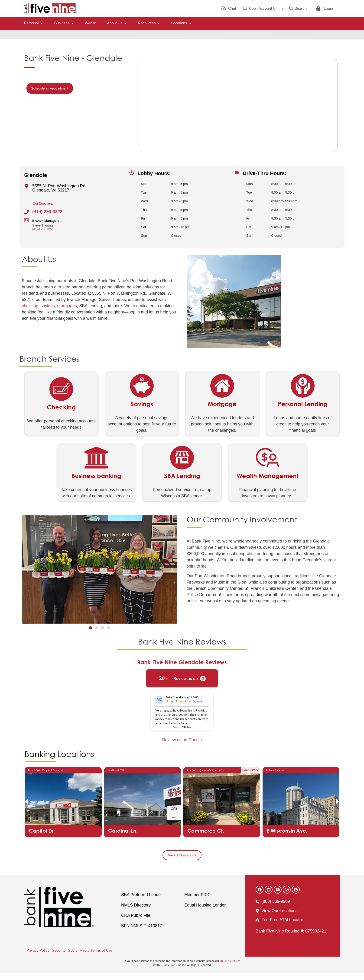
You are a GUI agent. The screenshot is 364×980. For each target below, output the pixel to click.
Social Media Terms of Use (90, 957)
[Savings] (142, 393)
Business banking (96, 483)
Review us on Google (182, 747)
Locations (42, 43)
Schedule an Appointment (50, 95)
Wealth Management (268, 483)
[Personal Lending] (303, 393)
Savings (142, 411)
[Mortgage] (222, 393)
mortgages (67, 313)
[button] (27, 576)
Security (59, 957)
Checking (61, 414)
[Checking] (61, 396)
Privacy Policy (38, 957)
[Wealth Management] (268, 465)
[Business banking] (96, 465)
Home (28, 43)
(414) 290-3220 (43, 236)
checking (30, 313)
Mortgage (222, 411)
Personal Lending (303, 411)
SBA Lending (182, 483)
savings (48, 313)
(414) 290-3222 (47, 219)
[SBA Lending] (182, 465)
